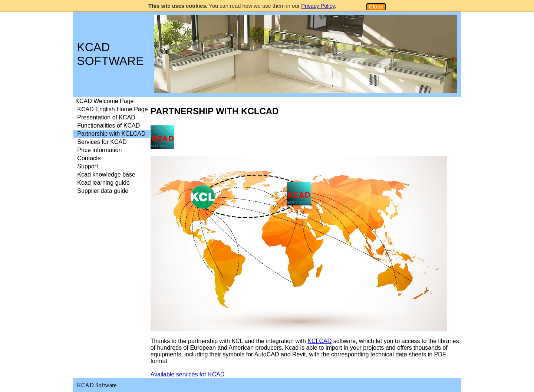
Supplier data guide (103, 191)
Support (88, 166)
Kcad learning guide (103, 183)
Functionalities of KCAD (108, 126)
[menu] (111, 146)
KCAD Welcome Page (104, 101)
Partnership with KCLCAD (111, 134)
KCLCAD (319, 341)
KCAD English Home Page (112, 109)
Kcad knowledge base (106, 174)
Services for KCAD (102, 142)
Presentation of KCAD (106, 117)
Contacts (89, 158)
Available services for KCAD (188, 374)
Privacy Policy (318, 6)
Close (376, 7)
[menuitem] (111, 101)
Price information (99, 150)
